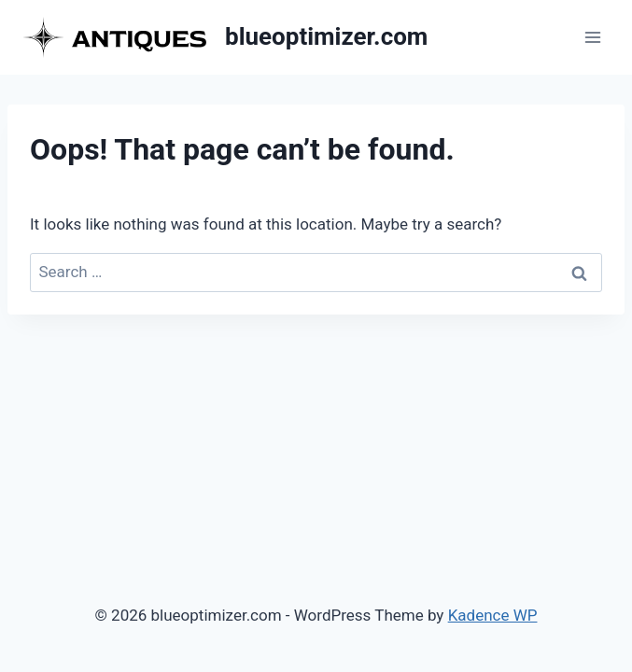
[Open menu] (592, 37)
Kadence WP (493, 615)
